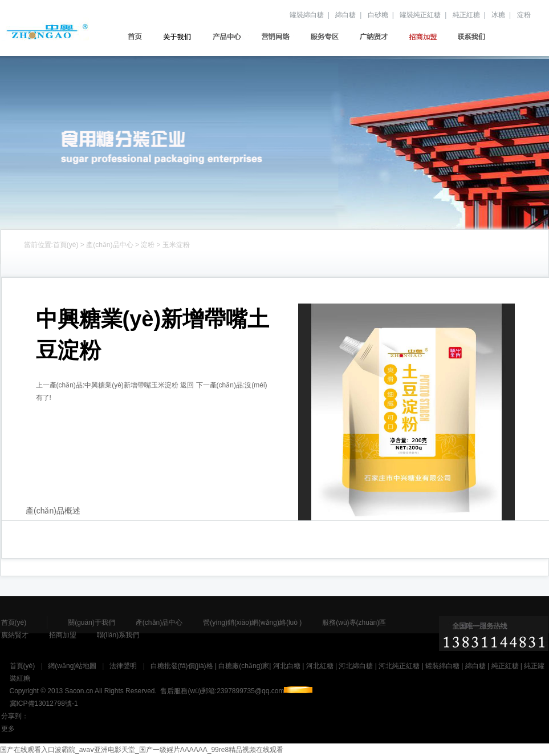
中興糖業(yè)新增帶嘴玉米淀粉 (131, 385)
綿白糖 (345, 15)
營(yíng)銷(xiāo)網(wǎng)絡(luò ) (280, 36)
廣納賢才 (378, 36)
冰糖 (498, 15)
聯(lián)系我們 (476, 36)
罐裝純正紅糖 (420, 15)
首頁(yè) (133, 36)
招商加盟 (427, 36)
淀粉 (524, 15)
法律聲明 (123, 666)
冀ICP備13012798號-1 (44, 704)
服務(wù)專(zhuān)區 (329, 36)
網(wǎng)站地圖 (72, 666)
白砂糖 (378, 15)
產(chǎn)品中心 (231, 36)
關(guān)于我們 (182, 36)
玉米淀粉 (176, 245)
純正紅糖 (466, 15)
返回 (187, 385)
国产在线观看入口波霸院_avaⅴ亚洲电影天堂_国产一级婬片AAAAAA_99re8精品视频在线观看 (142, 750)
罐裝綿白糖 (307, 15)
